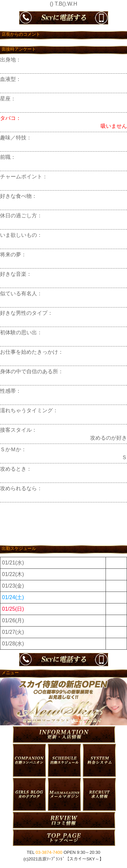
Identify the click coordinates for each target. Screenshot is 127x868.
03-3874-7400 (49, 852)
